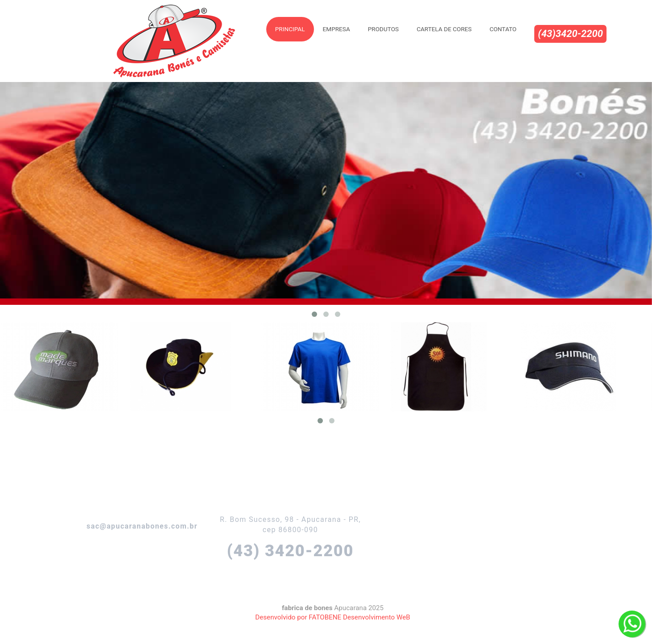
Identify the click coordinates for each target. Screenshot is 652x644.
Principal (290, 29)
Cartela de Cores (444, 29)
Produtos (383, 29)
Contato (503, 29)
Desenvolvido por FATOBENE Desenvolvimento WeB (332, 617)
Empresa (336, 29)
